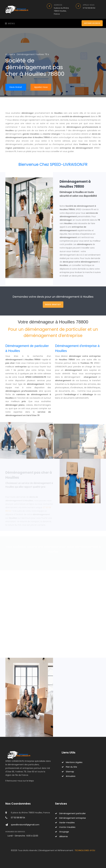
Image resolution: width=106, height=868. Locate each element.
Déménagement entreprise (70, 818)
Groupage (62, 832)
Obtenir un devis (92, 23)
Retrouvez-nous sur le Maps (20, 781)
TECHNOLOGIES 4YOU (85, 850)
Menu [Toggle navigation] (10, 23)
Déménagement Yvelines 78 (33, 54)
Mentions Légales (72, 762)
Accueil (10, 54)
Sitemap (68, 772)
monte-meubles (65, 827)
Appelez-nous (41, 87)
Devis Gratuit (16, 87)
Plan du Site (69, 767)
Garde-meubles (65, 823)
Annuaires (69, 776)
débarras (61, 836)
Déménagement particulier (70, 813)
